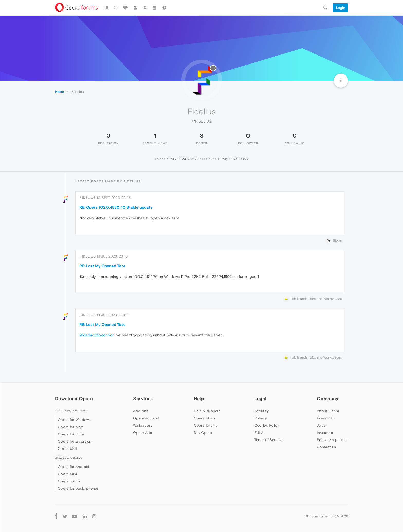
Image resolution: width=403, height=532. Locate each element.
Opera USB (67, 448)
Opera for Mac (70, 427)
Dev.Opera (203, 433)
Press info (325, 418)
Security (262, 411)
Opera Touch (69, 481)
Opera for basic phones (78, 488)
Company (328, 398)
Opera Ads (143, 433)
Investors (325, 433)
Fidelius (88, 198)
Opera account (146, 418)
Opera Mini (67, 474)
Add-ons (141, 411)
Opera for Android (74, 467)
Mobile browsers (69, 458)
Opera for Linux (71, 434)
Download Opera (74, 398)
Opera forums (206, 425)
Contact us (326, 447)
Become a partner (332, 440)
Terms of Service (269, 440)
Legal (261, 398)
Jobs (321, 425)
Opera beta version (75, 441)
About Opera (328, 411)
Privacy (261, 418)
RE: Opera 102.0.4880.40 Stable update (116, 207)
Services (143, 398)
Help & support (207, 411)
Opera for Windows (74, 420)
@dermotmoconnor (97, 335)
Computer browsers (71, 410)
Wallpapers (143, 425)
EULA (259, 433)
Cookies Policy (267, 425)
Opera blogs (204, 418)
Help (199, 398)
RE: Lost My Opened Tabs (103, 266)
